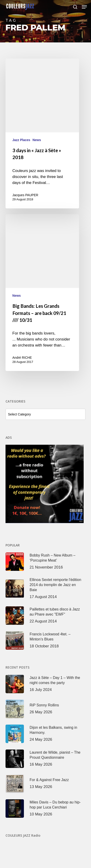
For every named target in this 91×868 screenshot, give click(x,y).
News (37, 140)
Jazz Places (21, 140)
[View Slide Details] (45, 484)
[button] (84, 7)
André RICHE (22, 358)
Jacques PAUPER (25, 195)
